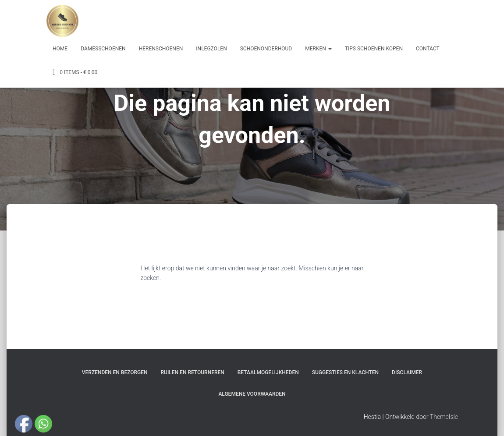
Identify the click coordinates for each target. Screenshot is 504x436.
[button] (330, 49)
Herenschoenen (161, 49)
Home (60, 49)
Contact (428, 49)
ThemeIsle (444, 417)
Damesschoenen (103, 49)
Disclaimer (407, 372)
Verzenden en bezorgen (115, 372)
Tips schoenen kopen (374, 49)
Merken (318, 49)
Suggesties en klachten (345, 372)
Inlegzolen (211, 49)
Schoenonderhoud (266, 49)
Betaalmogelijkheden (268, 372)
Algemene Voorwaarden (252, 394)
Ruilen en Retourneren (193, 372)
